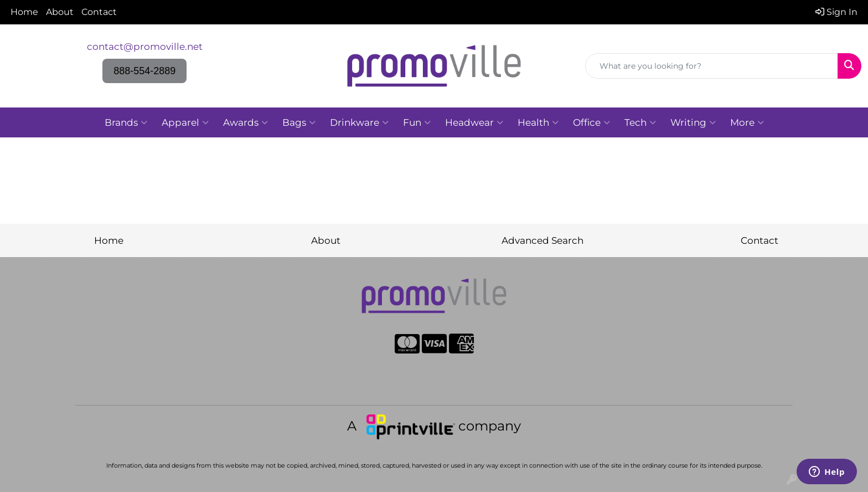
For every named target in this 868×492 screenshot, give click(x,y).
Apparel (185, 122)
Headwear (474, 122)
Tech (640, 122)
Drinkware (359, 122)
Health (538, 122)
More (747, 122)
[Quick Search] (712, 66)
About (60, 12)
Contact (99, 12)
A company (434, 426)
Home (24, 12)
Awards (246, 122)
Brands (126, 122)
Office (591, 122)
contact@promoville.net (145, 46)
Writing (693, 122)
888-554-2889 (144, 71)
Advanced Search (542, 240)
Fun (417, 122)
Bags (299, 122)
